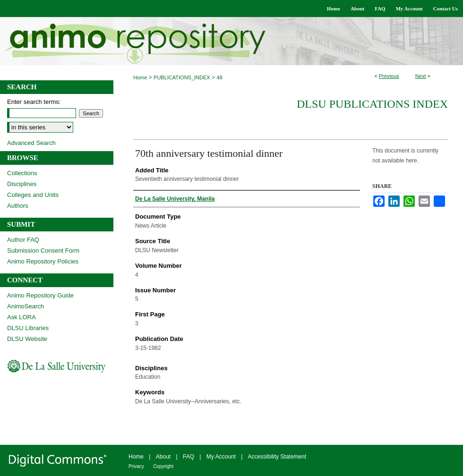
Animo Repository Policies (43, 261)
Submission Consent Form (43, 251)
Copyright (163, 466)
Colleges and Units (33, 195)
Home (140, 77)
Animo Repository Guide (40, 295)
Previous (389, 76)
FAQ (189, 457)
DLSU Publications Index (372, 104)
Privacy (136, 466)
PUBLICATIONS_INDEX (182, 77)
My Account (221, 457)
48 (219, 77)
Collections (22, 173)
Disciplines (22, 184)
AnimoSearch (26, 306)
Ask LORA (21, 317)
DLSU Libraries (28, 328)
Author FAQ (23, 240)
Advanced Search (31, 143)
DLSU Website (27, 339)
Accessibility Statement (277, 457)
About (163, 457)
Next (421, 76)
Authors (18, 206)
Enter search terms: (34, 102)
